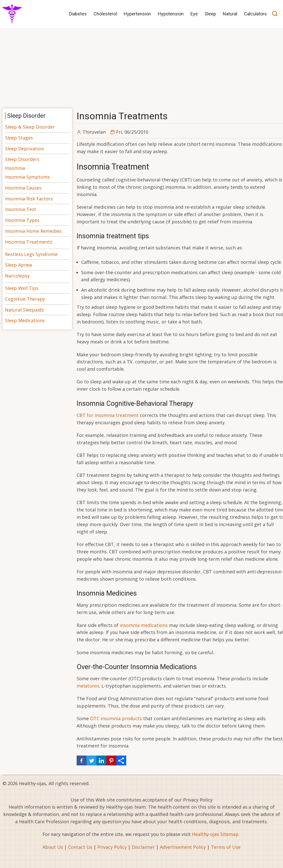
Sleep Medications (25, 320)
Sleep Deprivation (25, 149)
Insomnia (15, 168)
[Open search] (275, 14)
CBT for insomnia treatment (108, 415)
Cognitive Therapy (25, 299)
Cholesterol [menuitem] (105, 14)
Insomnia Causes (23, 188)
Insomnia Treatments (29, 242)
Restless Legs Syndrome (31, 254)
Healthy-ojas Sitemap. (216, 834)
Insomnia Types (22, 220)
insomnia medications (144, 625)
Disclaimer (143, 847)
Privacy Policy (112, 847)
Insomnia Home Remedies (33, 231)
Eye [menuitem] (194, 14)
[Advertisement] (141, 66)
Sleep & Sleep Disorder (30, 127)
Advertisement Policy (183, 847)
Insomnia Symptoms (27, 177)
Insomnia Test (21, 209)
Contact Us (80, 847)
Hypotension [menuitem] (171, 14)
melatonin (88, 686)
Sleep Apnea (18, 265)
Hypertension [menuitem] (137, 14)
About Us (53, 847)
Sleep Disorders (22, 159)
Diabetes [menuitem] (78, 14)
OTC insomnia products (116, 718)
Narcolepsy (17, 276)
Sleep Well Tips (22, 288)
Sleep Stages (19, 138)
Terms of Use (226, 847)
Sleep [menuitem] (210, 14)
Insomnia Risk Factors (29, 199)
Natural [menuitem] (230, 14)
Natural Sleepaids (24, 310)
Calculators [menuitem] (255, 14)
